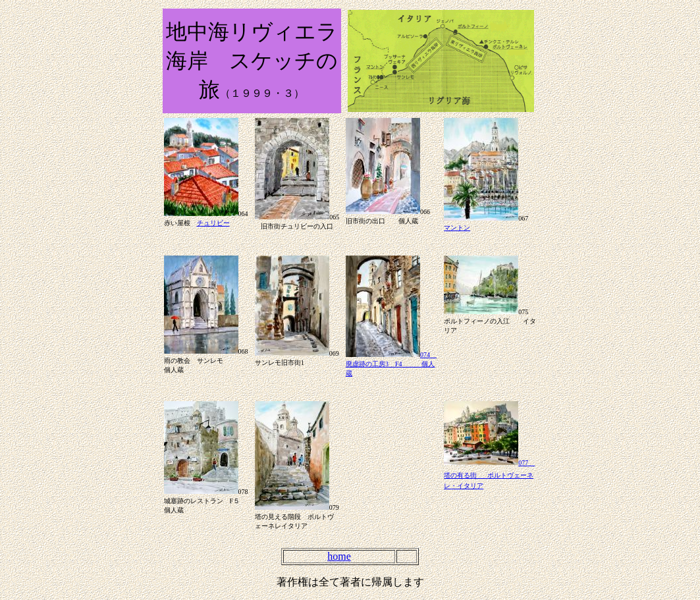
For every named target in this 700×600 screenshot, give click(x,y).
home (339, 556)
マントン (457, 228)
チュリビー (213, 223)
